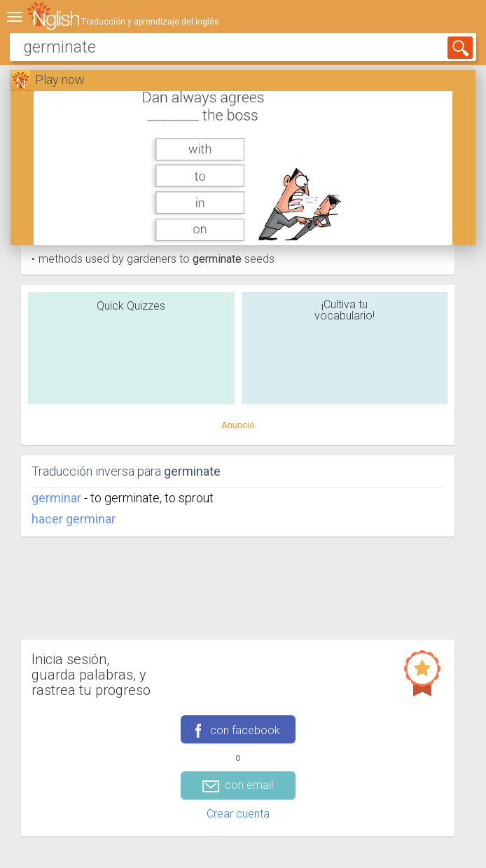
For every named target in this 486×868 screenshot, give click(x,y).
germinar (56, 498)
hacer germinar (74, 519)
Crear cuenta (238, 814)
